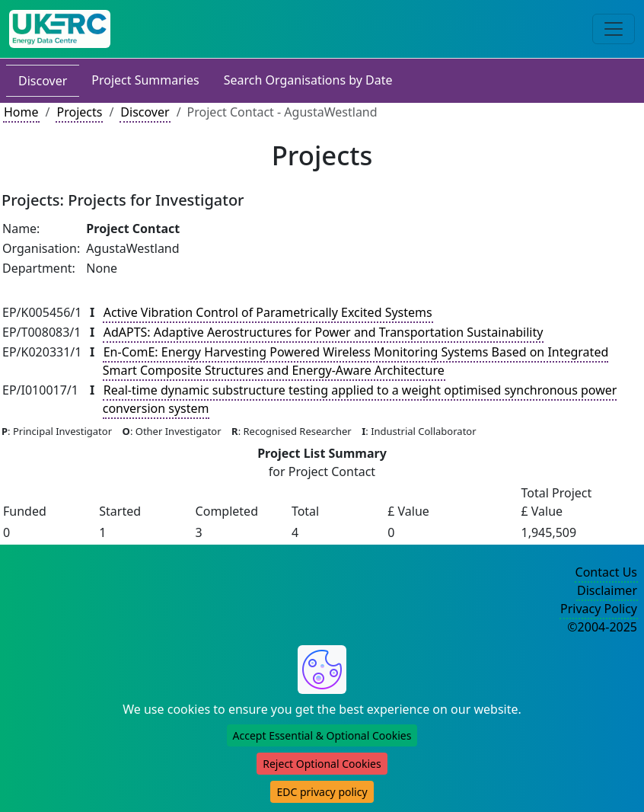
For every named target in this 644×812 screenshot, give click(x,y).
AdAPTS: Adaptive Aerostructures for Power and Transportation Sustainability (324, 332)
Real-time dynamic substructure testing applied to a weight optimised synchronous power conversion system (360, 399)
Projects (79, 112)
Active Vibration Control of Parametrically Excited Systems (268, 312)
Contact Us (606, 572)
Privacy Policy (599, 609)
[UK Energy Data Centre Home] (60, 29)
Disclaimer (607, 590)
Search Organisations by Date (308, 80)
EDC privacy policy (322, 792)
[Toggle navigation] (614, 29)
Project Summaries (145, 80)
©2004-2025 (602, 627)
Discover (43, 81)
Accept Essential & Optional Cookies (322, 735)
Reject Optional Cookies (322, 764)
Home (21, 112)
